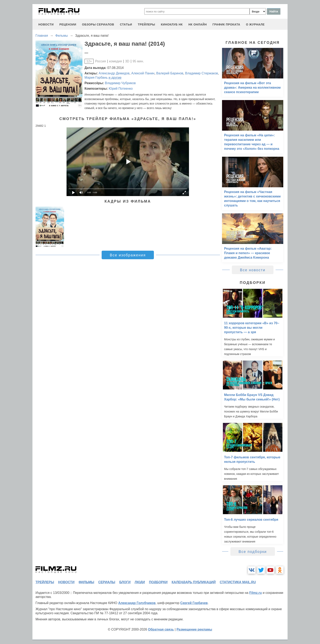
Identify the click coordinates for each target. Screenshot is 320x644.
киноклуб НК (172, 24)
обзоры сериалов (98, 24)
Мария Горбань (96, 78)
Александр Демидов (114, 73)
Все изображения (128, 255)
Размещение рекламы (194, 629)
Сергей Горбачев (194, 603)
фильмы (86, 582)
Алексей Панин (143, 73)
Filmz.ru (255, 593)
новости (46, 24)
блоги (125, 582)
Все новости (253, 270)
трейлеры (146, 24)
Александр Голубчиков (137, 603)
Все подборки (253, 552)
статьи (126, 24)
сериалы (107, 582)
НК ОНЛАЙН (198, 24)
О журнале (255, 24)
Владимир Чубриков (120, 83)
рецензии (68, 24)
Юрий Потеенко (121, 89)
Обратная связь (161, 629)
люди (140, 582)
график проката (226, 24)
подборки (158, 582)
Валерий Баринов (170, 73)
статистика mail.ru (238, 582)
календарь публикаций (194, 582)
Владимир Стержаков (202, 73)
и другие (115, 78)
